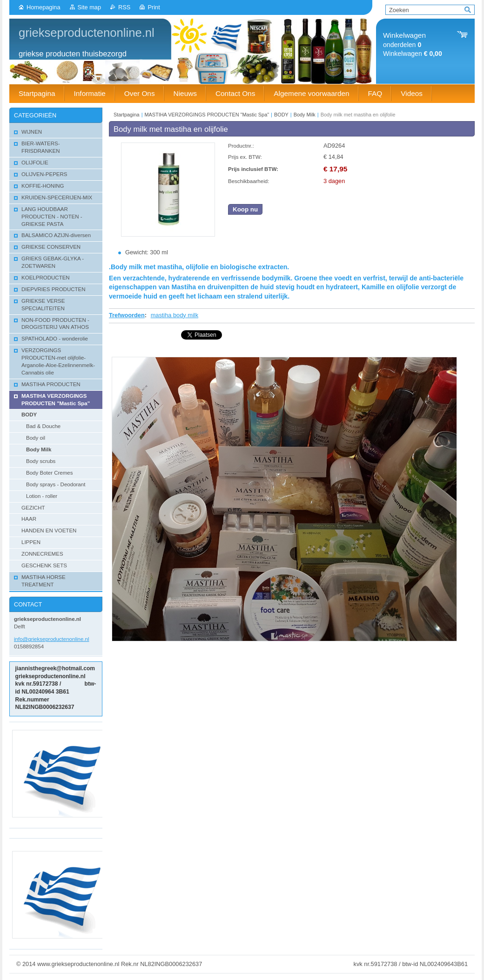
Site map (90, 7)
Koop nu (245, 209)
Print (154, 7)
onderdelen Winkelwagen (413, 44)
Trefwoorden (127, 315)
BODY (281, 115)
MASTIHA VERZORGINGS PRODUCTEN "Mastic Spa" (208, 115)
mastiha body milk (175, 315)
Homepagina (44, 7)
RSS (124, 7)
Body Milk (305, 115)
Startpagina (127, 115)
